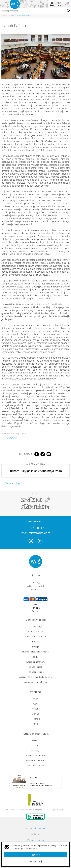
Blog (3, 16)
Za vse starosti (35, 667)
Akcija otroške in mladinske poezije (35, 677)
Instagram (40, 541)
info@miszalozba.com (35, 533)
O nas (36, 746)
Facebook (37, 454)
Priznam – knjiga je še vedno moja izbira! (35, 471)
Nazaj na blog (12, 483)
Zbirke (35, 657)
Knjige (36, 699)
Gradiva (36, 714)
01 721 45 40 (36, 527)
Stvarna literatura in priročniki (35, 652)
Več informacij (35, 861)
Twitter (43, 454)
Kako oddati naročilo (35, 761)
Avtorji (35, 704)
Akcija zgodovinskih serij (36, 682)
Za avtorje (36, 751)
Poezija (36, 647)
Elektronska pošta (49, 454)
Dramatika (36, 642)
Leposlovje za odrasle (36, 637)
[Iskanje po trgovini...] (32, 11)
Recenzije (36, 719)
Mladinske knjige (36, 632)
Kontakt (36, 740)
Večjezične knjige (36, 672)
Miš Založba (39, 828)
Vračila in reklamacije (35, 756)
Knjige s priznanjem (35, 662)
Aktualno (11, 16)
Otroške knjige (36, 627)
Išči (68, 11)
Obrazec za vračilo (36, 766)
